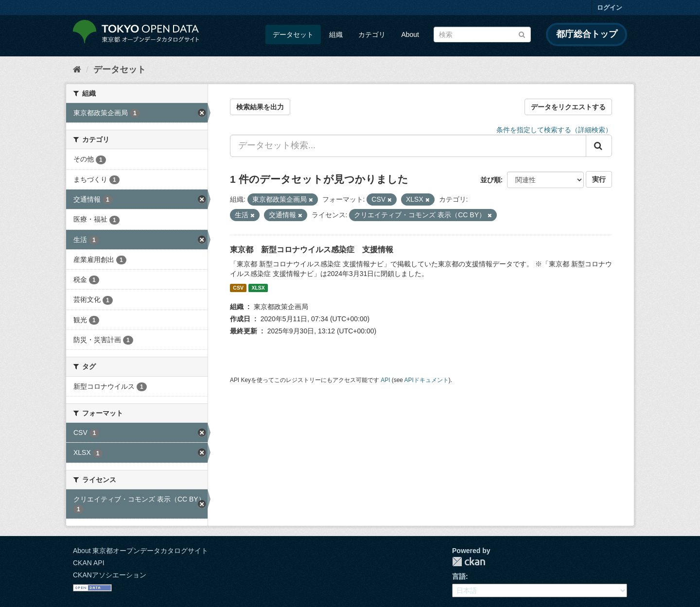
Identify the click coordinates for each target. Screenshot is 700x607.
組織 (336, 35)
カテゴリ (372, 35)
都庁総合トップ (587, 34)
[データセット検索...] (408, 146)
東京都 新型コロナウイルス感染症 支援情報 (312, 250)
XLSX (258, 288)
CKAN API (89, 563)
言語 (459, 576)
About (410, 35)
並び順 (490, 180)
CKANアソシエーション (110, 575)
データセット (293, 35)
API (385, 380)
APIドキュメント (427, 380)
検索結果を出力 (260, 107)
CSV (238, 288)
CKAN (469, 562)
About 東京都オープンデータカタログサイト (140, 551)
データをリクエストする (568, 107)
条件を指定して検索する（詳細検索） (554, 130)
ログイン (610, 8)
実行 (599, 179)
